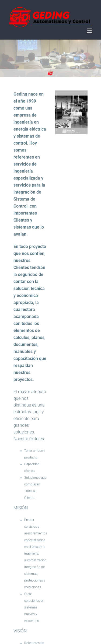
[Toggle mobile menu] (90, 31)
